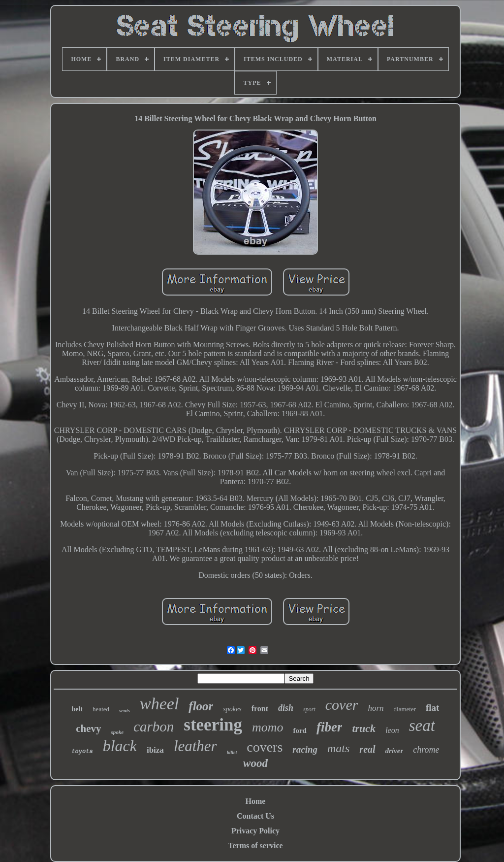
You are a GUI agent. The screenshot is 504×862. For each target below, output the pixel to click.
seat (422, 726)
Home (256, 801)
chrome (426, 750)
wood (255, 763)
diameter (405, 709)
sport (309, 709)
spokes (232, 709)
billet (232, 752)
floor (201, 706)
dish (286, 708)
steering (213, 725)
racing (305, 749)
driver (394, 751)
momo (268, 727)
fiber (329, 727)
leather (195, 746)
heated (101, 709)
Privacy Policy (255, 831)
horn (376, 708)
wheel (159, 704)
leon (392, 730)
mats (338, 748)
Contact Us (255, 816)
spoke (117, 732)
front (260, 709)
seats (125, 710)
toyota (82, 752)
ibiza (155, 750)
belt (78, 709)
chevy (88, 729)
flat (432, 708)
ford (300, 730)
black (120, 746)
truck (364, 728)
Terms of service (255, 845)
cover (342, 705)
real (367, 749)
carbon (154, 727)
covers (265, 747)
